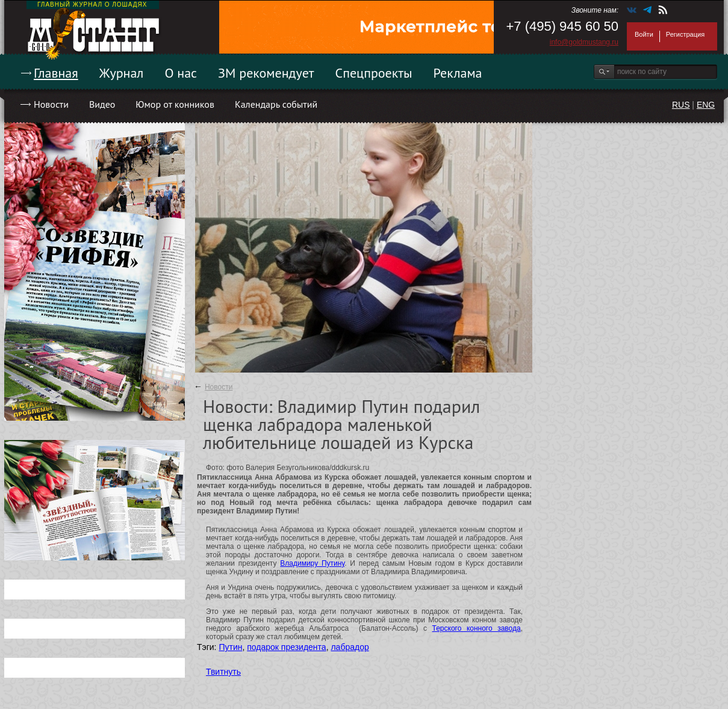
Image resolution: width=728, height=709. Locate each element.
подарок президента (286, 647)
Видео (102, 104)
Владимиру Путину (312, 563)
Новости (51, 104)
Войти (644, 34)
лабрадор (350, 647)
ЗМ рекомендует (266, 73)
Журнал (122, 73)
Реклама (458, 73)
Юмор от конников (175, 104)
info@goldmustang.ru (584, 42)
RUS (681, 105)
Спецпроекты (374, 73)
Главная (56, 73)
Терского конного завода (477, 628)
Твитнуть (223, 672)
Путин (230, 647)
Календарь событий (276, 104)
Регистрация (685, 34)
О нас (181, 73)
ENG (706, 105)
